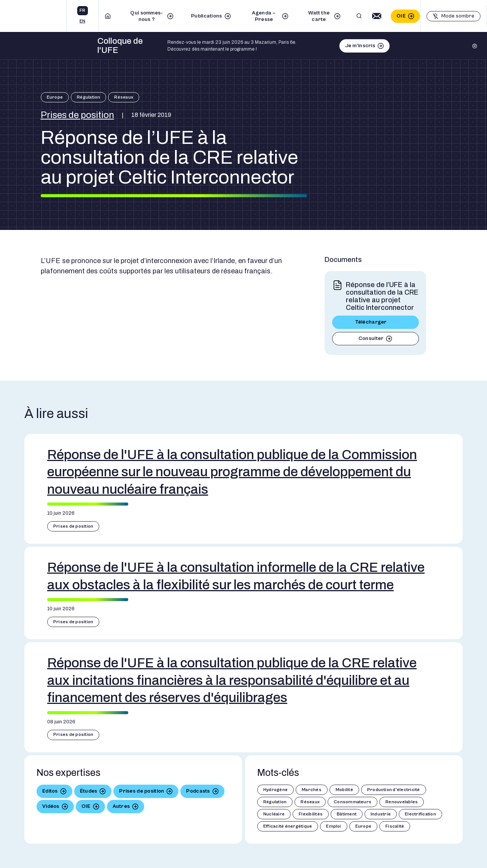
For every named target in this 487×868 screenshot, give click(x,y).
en (82, 21)
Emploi (333, 826)
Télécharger (371, 322)
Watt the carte (319, 16)
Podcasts (198, 791)
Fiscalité (395, 826)
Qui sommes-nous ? (146, 16)
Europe (55, 97)
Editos (50, 791)
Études (89, 791)
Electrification (420, 814)
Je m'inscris (360, 46)
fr (82, 10)
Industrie (381, 814)
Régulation (88, 97)
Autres (121, 806)
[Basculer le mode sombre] (454, 16)
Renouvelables (402, 802)
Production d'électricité (394, 790)
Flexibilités (311, 814)
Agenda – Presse (264, 16)
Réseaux (124, 97)
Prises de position (77, 115)
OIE (401, 16)
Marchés (312, 790)
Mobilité (344, 790)
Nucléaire (274, 814)
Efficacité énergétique (288, 826)
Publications (206, 16)
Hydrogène (275, 790)
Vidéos (51, 806)
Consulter (371, 338)
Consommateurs (353, 802)
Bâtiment (347, 814)
